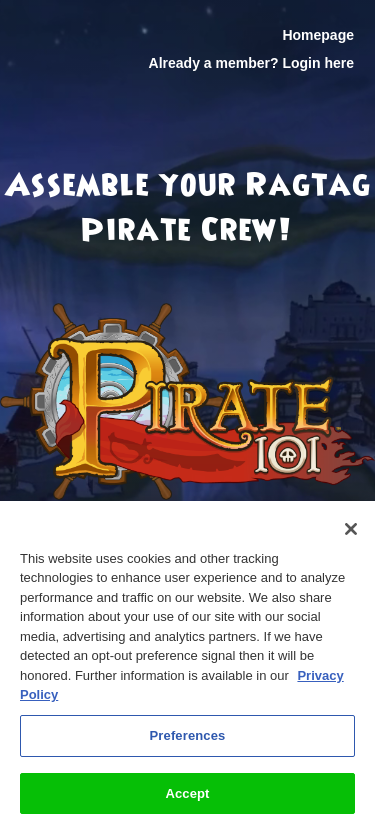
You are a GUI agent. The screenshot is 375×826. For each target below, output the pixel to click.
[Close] (351, 536)
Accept (187, 800)
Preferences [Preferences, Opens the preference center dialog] (188, 742)
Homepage (318, 35)
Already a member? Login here (251, 63)
